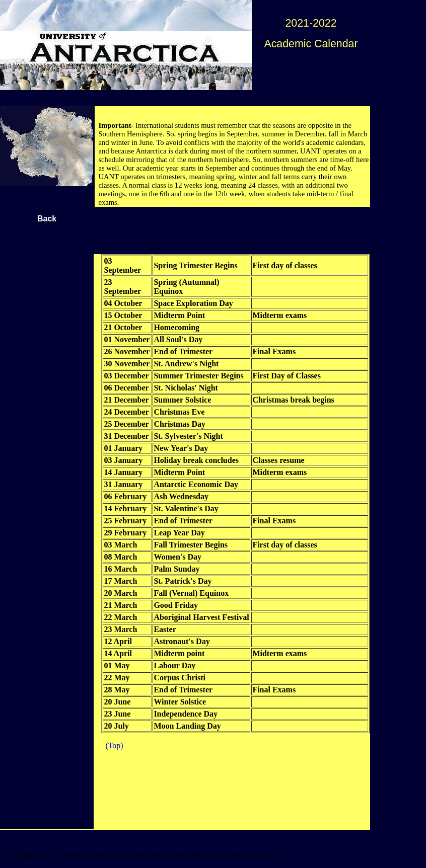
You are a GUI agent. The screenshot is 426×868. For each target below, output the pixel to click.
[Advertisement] (236, 230)
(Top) (114, 745)
